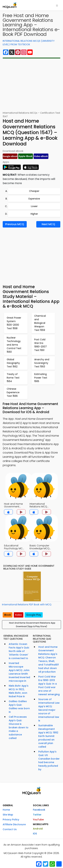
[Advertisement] (32, 85)
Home (6, 810)
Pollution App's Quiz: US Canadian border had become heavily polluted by (49, 760)
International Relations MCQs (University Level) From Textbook (29, 43)
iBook (8, 615)
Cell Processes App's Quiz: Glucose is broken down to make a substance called (19, 727)
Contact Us (10, 829)
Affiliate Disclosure (14, 824)
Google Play (34, 615)
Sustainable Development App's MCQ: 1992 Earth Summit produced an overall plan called (48, 736)
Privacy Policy (11, 820)
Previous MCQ (15, 224)
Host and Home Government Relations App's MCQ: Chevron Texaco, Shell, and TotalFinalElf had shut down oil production (49, 659)
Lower (34, 206)
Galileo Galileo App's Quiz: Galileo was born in (19, 707)
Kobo (19, 615)
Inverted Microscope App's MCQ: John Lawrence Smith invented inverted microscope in (19, 672)
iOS (35, 834)
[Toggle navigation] (57, 5)
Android (38, 829)
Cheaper (34, 191)
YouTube (38, 820)
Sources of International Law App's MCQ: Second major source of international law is (49, 710)
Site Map (8, 815)
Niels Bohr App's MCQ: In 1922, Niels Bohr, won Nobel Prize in (19, 691)
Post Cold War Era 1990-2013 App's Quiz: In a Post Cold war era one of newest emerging (49, 685)
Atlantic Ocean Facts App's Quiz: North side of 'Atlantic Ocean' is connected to (19, 651)
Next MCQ (48, 224)
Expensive (34, 199)
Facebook (39, 810)
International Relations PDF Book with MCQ (27, 605)
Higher (34, 214)
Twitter (37, 815)
